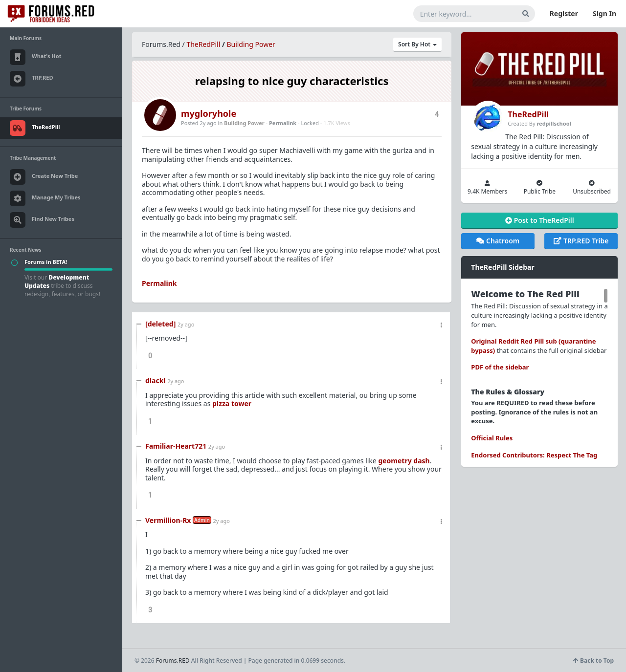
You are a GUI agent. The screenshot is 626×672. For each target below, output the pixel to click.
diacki (156, 380)
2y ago (186, 324)
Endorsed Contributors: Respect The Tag (534, 455)
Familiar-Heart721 (176, 446)
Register (564, 13)
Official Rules (492, 438)
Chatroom (498, 241)
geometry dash (404, 461)
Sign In (604, 13)
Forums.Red (161, 44)
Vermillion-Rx (168, 520)
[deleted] (160, 324)
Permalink (283, 123)
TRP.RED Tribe (581, 241)
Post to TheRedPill (540, 220)
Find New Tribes (42, 220)
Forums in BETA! (46, 262)
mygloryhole (209, 113)
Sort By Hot (417, 44)
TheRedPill (203, 44)
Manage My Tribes (45, 198)
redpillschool (554, 123)
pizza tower (232, 403)
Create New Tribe (44, 177)
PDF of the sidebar (500, 367)
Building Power (251, 44)
